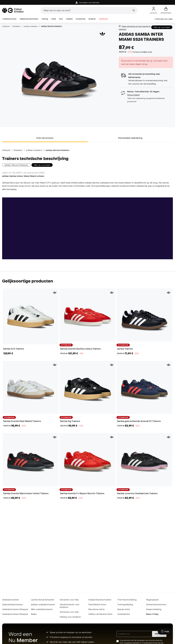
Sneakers (17, 26)
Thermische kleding (127, 600)
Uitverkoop (103, 19)
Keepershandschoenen (29, 19)
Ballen (34, 614)
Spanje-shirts (124, 609)
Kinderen (92, 19)
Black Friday (152, 614)
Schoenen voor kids (69, 600)
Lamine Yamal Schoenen (43, 600)
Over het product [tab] (45, 138)
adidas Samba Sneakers (52, 26)
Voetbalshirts (124, 614)
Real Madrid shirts (97, 604)
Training (45, 19)
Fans (61, 19)
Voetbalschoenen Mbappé (15, 609)
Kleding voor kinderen (70, 617)
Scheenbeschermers (156, 604)
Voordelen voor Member (87, 3)
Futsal (54, 19)
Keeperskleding (154, 609)
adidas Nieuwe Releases (16, 165)
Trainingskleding (125, 604)
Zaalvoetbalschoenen (12, 604)
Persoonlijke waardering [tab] (130, 138)
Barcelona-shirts (96, 609)
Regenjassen (152, 600)
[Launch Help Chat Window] (165, 632)
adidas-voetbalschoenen (43, 604)
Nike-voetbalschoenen (42, 609)
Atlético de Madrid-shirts (100, 614)
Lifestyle (69, 19)
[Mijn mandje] (166, 10)
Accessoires (80, 19)
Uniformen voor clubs (164, 19)
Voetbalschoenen (10, 19)
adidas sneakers (31, 26)
